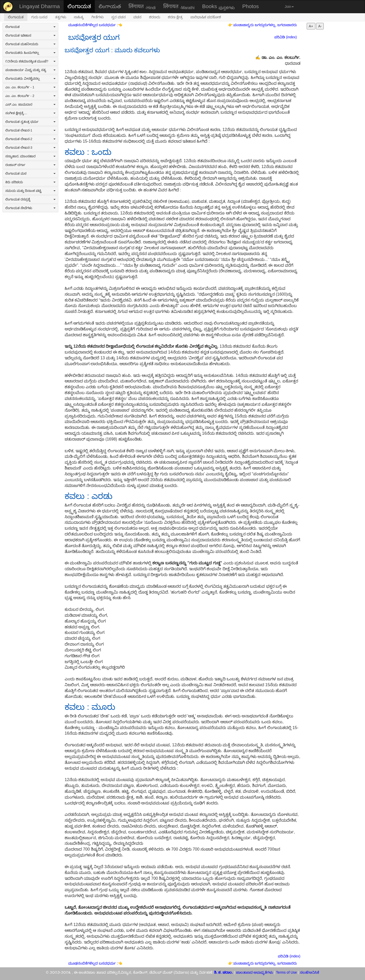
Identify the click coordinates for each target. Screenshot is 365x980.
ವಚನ (137, 17)
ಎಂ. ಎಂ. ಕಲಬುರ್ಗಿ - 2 (30, 96)
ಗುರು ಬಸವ (39, 17)
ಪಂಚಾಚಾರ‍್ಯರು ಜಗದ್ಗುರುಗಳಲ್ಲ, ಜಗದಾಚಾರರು (265, 25)
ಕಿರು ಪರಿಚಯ (30, 182)
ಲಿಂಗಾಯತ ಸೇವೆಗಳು (30, 208)
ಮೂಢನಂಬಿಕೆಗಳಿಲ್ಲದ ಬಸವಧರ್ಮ (93, 25)
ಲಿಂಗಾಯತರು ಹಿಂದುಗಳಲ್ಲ (30, 53)
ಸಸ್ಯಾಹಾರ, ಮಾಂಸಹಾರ (30, 156)
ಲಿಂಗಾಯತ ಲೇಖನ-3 (30, 148)
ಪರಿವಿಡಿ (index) (286, 37)
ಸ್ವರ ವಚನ (118, 17)
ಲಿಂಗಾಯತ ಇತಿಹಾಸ (30, 35)
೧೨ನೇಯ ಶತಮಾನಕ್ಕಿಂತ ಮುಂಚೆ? (30, 61)
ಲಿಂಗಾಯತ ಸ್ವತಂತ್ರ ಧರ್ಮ (30, 122)
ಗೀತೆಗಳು (98, 17)
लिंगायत (142, 7)
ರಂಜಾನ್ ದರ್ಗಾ (30, 165)
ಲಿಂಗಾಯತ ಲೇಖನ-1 (30, 130)
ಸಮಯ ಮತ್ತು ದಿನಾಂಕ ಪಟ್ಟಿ (30, 191)
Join (289, 7)
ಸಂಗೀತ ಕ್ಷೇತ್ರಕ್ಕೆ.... (30, 113)
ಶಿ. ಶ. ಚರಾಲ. (224, 972)
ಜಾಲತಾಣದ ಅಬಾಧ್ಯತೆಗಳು (255, 972)
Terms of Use (286, 972)
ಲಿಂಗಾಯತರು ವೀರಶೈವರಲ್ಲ (30, 79)
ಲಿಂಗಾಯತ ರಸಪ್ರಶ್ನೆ (30, 199)
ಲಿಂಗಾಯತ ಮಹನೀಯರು (30, 44)
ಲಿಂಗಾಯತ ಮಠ (30, 173)
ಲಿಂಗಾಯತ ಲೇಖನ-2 (30, 139)
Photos (251, 6)
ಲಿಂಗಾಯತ (79, 6)
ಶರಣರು (155, 17)
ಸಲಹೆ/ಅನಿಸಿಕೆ (309, 972)
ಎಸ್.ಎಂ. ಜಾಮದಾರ (30, 104)
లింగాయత (110, 6)
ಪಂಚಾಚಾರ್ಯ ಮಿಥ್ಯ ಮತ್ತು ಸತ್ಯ (30, 70)
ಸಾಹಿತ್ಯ (79, 17)
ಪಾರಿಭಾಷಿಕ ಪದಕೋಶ (206, 17)
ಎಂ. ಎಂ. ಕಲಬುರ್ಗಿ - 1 (30, 87)
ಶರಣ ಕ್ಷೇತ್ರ (175, 17)
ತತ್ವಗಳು (61, 17)
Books (218, 7)
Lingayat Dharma (40, 6)
